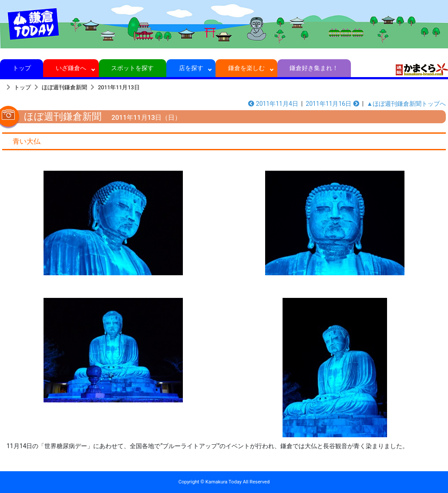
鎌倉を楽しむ (247, 68)
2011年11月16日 (332, 104)
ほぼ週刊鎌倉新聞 (64, 87)
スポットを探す (133, 68)
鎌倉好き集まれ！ (314, 68)
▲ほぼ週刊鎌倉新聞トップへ (406, 104)
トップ (22, 68)
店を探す (191, 68)
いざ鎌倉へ (71, 68)
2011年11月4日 (273, 104)
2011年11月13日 (119, 87)
